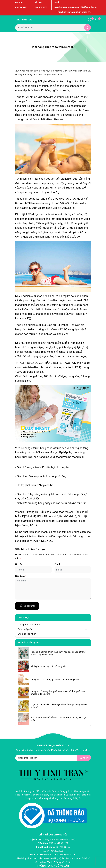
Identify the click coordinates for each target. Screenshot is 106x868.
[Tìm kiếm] (88, 28)
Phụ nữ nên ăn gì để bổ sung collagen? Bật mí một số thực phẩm (59, 719)
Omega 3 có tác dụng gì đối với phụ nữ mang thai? (55, 679)
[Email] (73, 570)
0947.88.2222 (62, 843)
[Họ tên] (33, 570)
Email (58, 564)
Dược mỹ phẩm (25, 629)
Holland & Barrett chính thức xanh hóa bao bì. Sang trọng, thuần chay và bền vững (58, 653)
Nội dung (21, 576)
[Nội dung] (53, 589)
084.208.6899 (57, 851)
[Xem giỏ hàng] (96, 20)
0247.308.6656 (63, 847)
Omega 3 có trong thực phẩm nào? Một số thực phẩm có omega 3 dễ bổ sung (58, 693)
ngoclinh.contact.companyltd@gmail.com (56, 855)
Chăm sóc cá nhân (27, 634)
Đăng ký (84, 758)
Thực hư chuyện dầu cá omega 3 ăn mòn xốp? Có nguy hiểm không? (59, 706)
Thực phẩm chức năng (29, 624)
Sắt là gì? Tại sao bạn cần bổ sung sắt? (49, 666)
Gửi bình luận (27, 606)
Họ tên (19, 564)
